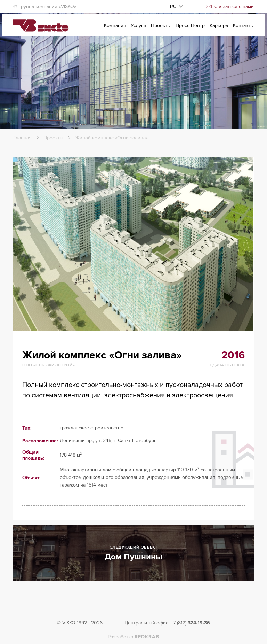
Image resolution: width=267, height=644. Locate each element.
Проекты (161, 30)
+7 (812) (190, 623)
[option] (133, 244)
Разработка (133, 637)
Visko (41, 31)
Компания (115, 30)
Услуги (138, 30)
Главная (22, 138)
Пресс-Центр (190, 30)
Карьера (219, 30)
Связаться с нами (230, 6)
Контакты (243, 30)
